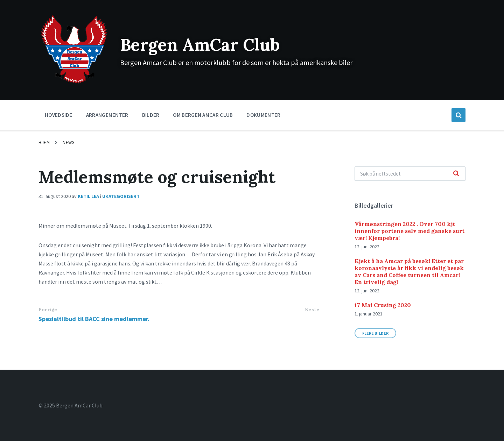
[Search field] (410, 174)
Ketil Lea (88, 196)
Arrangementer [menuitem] (107, 115)
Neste (312, 310)
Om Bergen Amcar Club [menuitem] (203, 115)
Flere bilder (375, 333)
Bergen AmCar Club (200, 45)
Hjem (44, 143)
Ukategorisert (121, 196)
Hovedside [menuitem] (59, 115)
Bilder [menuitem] (151, 115)
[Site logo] (74, 83)
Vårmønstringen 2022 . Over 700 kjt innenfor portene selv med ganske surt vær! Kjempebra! (409, 231)
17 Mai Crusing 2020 (383, 305)
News (68, 143)
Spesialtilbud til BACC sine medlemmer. (94, 319)
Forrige (48, 310)
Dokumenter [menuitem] (263, 115)
